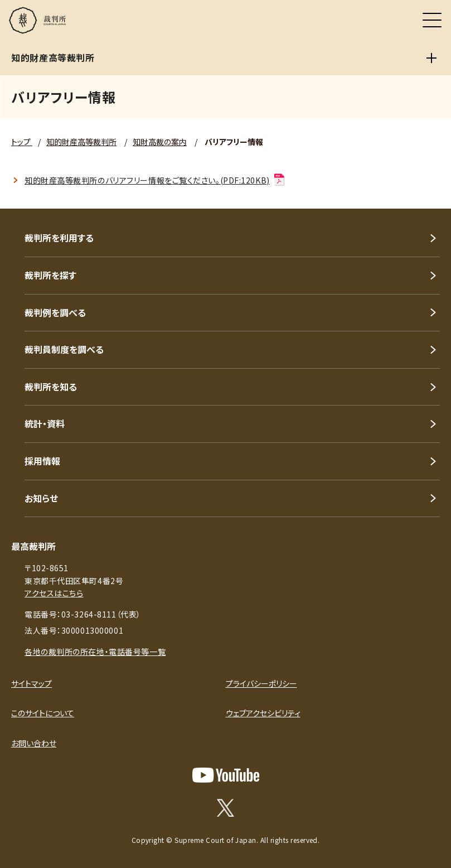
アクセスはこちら (54, 593)
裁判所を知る (51, 387)
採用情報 (42, 461)
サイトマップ (31, 683)
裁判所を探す (50, 275)
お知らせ (41, 498)
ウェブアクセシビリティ (263, 713)
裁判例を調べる (55, 312)
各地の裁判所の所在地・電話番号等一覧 (95, 652)
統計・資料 (45, 423)
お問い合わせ (34, 743)
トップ (22, 142)
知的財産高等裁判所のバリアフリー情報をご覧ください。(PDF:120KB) (155, 180)
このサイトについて (43, 713)
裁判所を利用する (59, 238)
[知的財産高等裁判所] (431, 58)
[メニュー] (432, 20)
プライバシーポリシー (261, 683)
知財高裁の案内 (160, 142)
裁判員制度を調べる (64, 349)
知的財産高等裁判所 (81, 142)
